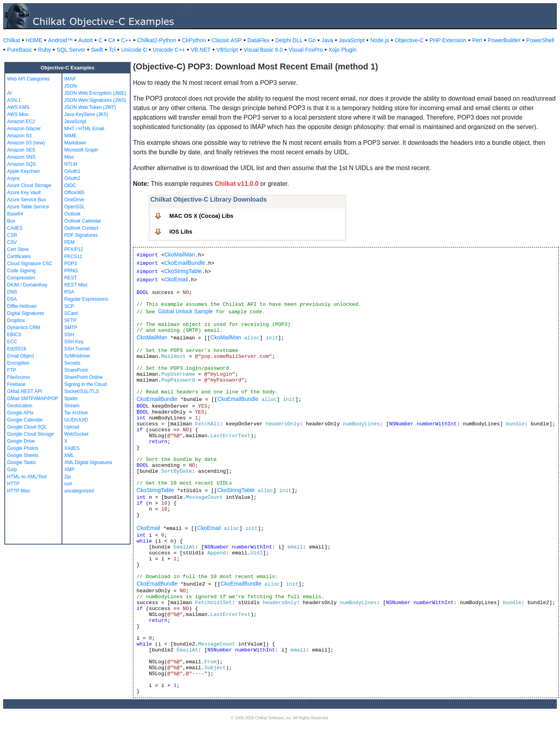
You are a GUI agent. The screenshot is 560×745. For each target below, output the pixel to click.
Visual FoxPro (306, 50)
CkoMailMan (180, 255)
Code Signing (21, 271)
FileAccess (19, 377)
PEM (69, 242)
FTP (12, 370)
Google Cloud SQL (27, 427)
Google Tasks (22, 462)
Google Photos (23, 448)
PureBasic (20, 50)
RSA (69, 292)
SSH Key (74, 342)
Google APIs (20, 413)
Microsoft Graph (81, 150)
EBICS (14, 335)
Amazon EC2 (21, 122)
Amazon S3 (19, 136)
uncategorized (79, 491)
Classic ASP (227, 40)
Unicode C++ (169, 50)
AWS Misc (18, 114)
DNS (12, 292)
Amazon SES (21, 150)
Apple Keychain (23, 171)
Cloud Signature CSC (30, 264)
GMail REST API (24, 391)
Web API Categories (28, 79)
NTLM (71, 164)
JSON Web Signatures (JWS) (95, 100)
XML (69, 455)
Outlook (72, 214)
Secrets (72, 363)
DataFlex (258, 40)
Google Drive (21, 441)
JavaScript (352, 40)
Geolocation (20, 406)
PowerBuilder (504, 40)
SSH (69, 335)
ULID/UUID (76, 420)
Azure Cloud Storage (29, 185)
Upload (72, 427)
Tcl (112, 50)
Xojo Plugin (343, 50)
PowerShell (540, 40)
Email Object (21, 356)
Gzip (12, 470)
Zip (68, 477)
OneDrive (74, 200)
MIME (70, 136)
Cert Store (18, 249)
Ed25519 (17, 349)
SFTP (70, 320)
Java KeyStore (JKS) (86, 114)
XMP (69, 470)
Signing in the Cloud (85, 384)
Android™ (60, 40)
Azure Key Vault (24, 193)
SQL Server (71, 50)
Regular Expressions (86, 299)
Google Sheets (23, 455)
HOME (34, 40)
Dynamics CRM (23, 328)
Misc (69, 157)
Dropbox (16, 320)
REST (71, 278)
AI (9, 93)
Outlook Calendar (83, 221)
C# (112, 40)
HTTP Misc (19, 491)
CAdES (15, 228)
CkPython (194, 40)
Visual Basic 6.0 (263, 50)
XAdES (72, 448)
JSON (71, 86)
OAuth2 (72, 178)
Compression (21, 278)
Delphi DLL (289, 40)
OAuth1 (72, 171)
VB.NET (201, 50)
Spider (71, 399)
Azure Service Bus (27, 200)
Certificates (19, 256)
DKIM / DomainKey (27, 285)
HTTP (13, 484)
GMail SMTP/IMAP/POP (33, 399)
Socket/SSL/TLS (82, 391)
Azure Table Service (28, 207)
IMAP (70, 79)
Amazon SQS (22, 164)
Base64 (15, 214)
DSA (12, 299)
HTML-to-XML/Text (27, 477)
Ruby (44, 50)
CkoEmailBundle (185, 263)
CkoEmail (176, 279)
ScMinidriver (77, 356)
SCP (69, 306)
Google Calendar (25, 420)
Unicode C (134, 50)
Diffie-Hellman (22, 306)
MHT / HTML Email (84, 129)
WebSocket (76, 434)
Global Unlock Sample (186, 311)
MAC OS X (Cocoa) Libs (201, 216)
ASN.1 (14, 100)
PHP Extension (448, 40)
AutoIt (86, 40)
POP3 (71, 264)
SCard (71, 313)
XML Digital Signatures (88, 462)
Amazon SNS (21, 157)
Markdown (75, 143)
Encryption (18, 363)
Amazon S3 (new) (26, 143)
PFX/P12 (74, 249)
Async (14, 178)
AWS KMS (18, 107)
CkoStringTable (183, 271)
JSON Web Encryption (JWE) (95, 93)
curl (68, 484)
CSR (12, 235)
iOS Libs (181, 232)
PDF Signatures (81, 235)
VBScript (227, 50)
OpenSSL (75, 207)
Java (327, 40)
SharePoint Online (83, 377)
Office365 (74, 193)
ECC (12, 342)
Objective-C (409, 40)
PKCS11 (73, 256)
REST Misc (76, 285)
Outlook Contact (81, 228)
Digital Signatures (26, 313)
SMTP (71, 328)
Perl (477, 40)
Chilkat (12, 40)
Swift (97, 50)
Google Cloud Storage (31, 434)
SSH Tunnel (77, 349)
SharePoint (76, 370)
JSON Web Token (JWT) (90, 107)
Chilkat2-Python (157, 40)
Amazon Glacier (24, 129)
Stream (72, 406)
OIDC (70, 185)
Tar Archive (76, 413)
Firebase (16, 384)
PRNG (71, 271)
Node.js (379, 40)
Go (312, 40)
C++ (126, 40)
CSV (12, 242)
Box (11, 221)
